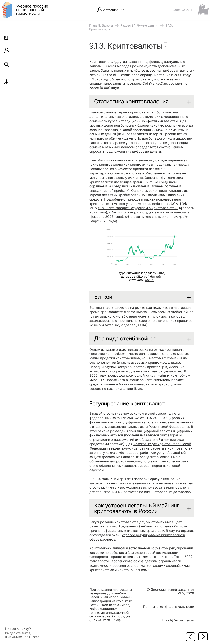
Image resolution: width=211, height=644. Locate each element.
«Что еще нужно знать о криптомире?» (156, 217)
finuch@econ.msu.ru (178, 620)
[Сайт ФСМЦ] (191, 10)
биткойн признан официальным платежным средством (138, 528)
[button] (7, 38)
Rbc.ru (150, 280)
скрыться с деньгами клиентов (137, 371)
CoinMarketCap (155, 83)
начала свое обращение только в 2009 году (155, 75)
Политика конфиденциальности (169, 607)
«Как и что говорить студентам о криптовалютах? (138, 208)
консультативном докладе (146, 160)
